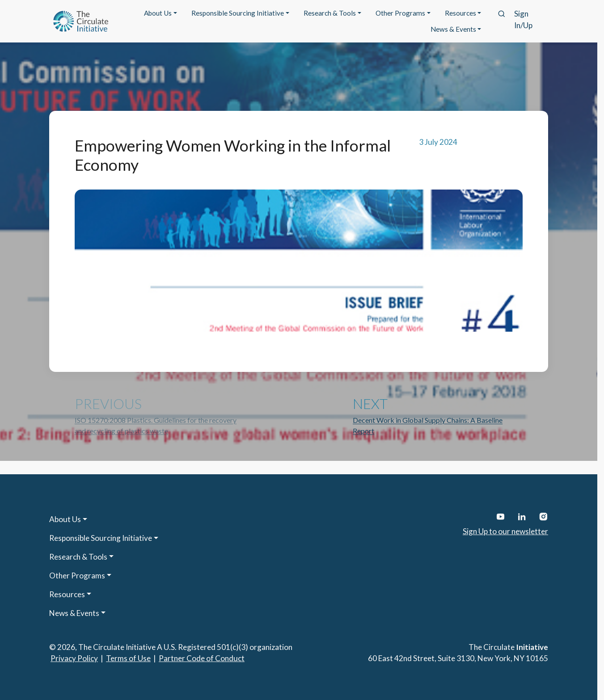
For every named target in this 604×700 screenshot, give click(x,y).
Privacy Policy (74, 658)
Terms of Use (128, 658)
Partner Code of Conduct (202, 658)
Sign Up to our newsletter (505, 531)
